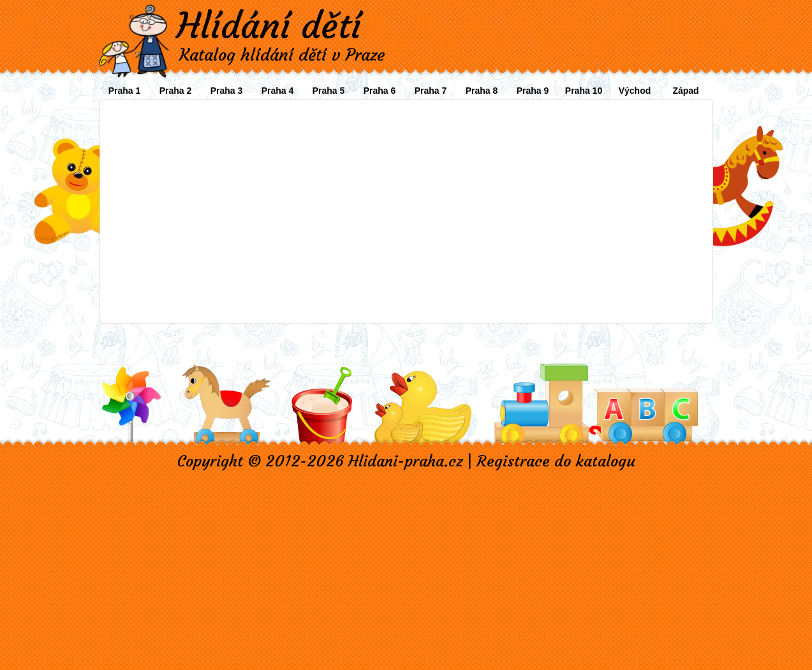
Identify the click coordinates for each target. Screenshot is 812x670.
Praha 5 (329, 91)
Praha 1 (125, 91)
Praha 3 (227, 91)
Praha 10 (584, 91)
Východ (635, 91)
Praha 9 (533, 91)
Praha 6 (380, 91)
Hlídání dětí (269, 26)
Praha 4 (278, 91)
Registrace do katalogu (556, 461)
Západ (685, 91)
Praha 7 (431, 91)
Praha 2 (176, 91)
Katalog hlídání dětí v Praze (282, 55)
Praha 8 (482, 91)
